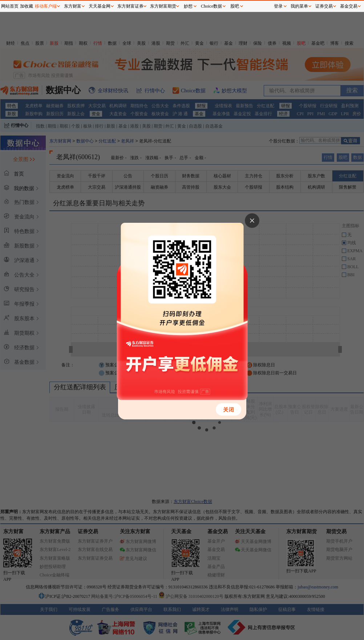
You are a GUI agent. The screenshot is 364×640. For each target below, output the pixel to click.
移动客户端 (46, 6)
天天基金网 (100, 6)
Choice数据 (211, 6)
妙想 (188, 6)
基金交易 (349, 6)
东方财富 (73, 6)
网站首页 (10, 6)
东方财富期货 (163, 6)
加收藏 (27, 6)
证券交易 (324, 6)
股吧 (235, 6)
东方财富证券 (130, 6)
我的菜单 (299, 6)
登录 (278, 6)
